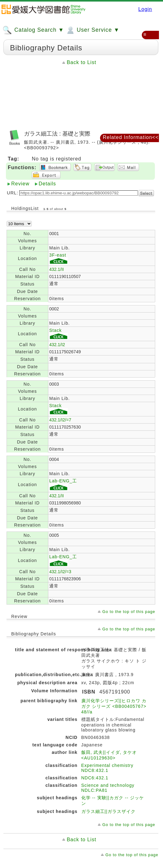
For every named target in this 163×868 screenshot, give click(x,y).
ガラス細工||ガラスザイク (108, 811)
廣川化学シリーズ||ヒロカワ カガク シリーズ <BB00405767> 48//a (114, 706)
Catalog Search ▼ (33, 30)
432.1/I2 (57, 345)
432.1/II (57, 269)
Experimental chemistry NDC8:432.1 (108, 768)
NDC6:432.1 (95, 778)
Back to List (81, 62)
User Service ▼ (92, 30)
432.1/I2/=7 (60, 420)
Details (47, 184)
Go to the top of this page (129, 612)
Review (20, 184)
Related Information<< (131, 137)
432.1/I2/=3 (60, 572)
